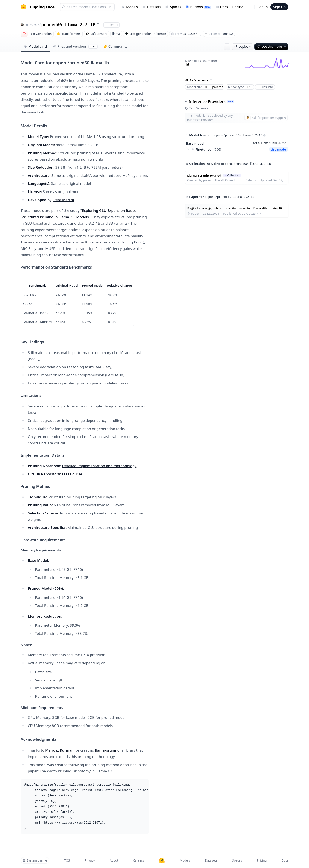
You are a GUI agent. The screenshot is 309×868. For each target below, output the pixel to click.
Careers (138, 860)
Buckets (198, 7)
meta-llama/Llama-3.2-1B (271, 143)
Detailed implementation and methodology (99, 466)
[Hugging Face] (162, 860)
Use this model (272, 47)
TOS (67, 860)
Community (116, 46)
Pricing (238, 7)
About (114, 860)
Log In (263, 7)
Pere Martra (64, 200)
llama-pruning (108, 750)
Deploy (243, 47)
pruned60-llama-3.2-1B (68, 25)
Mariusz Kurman (59, 750)
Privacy (90, 860)
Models (130, 7)
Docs (222, 7)
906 (217, 149)
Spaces (173, 7)
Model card (35, 46)
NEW (230, 102)
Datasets (152, 7)
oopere (32, 25)
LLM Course (72, 474)
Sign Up (279, 7)
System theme (35, 860)
